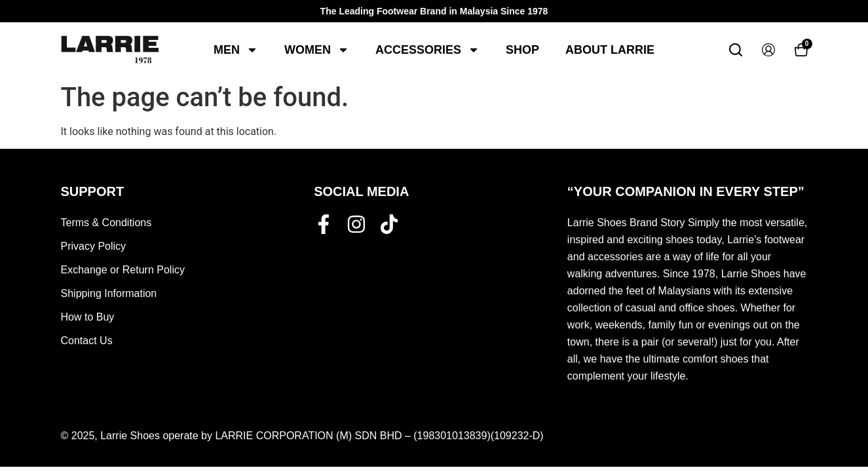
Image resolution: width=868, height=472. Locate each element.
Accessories (427, 50)
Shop (522, 50)
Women (317, 50)
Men (236, 50)
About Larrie (610, 50)
